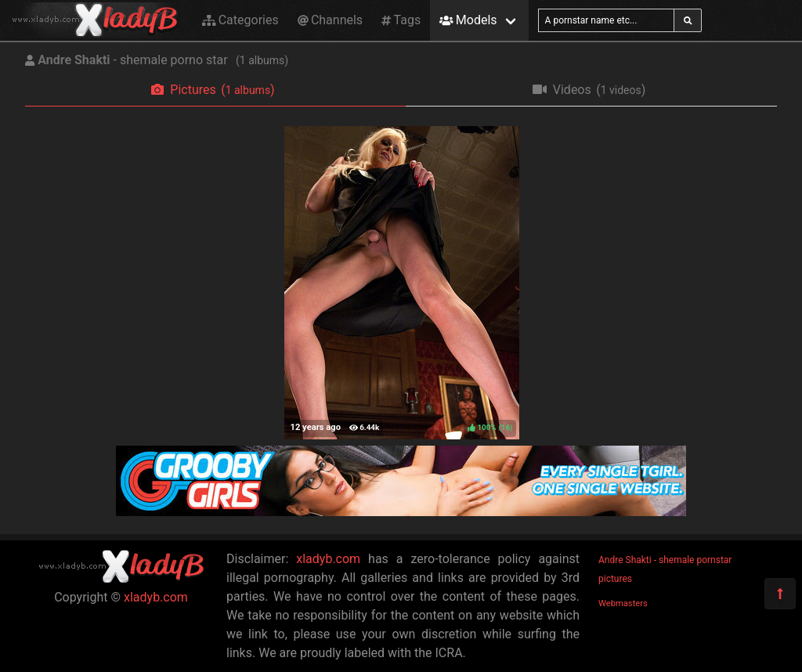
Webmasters (623, 603)
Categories (240, 20)
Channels (330, 20)
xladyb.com (156, 597)
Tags (401, 20)
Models (468, 20)
